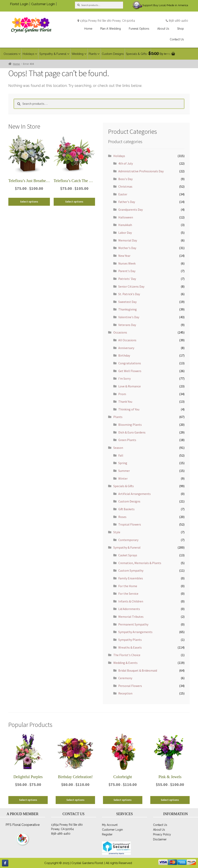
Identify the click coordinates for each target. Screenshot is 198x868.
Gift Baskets (126, 509)
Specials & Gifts (124, 486)
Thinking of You (129, 409)
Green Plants (127, 440)
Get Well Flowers (130, 371)
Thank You (125, 402)
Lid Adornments (129, 609)
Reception (125, 693)
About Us (159, 830)
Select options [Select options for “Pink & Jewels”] (170, 800)
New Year (124, 256)
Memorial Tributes (131, 617)
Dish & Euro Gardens (132, 432)
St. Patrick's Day (129, 294)
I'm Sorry (124, 378)
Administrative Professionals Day (141, 171)
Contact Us (160, 825)
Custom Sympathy (131, 570)
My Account (110, 825)
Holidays (119, 156)
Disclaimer (160, 839)
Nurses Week (127, 263)
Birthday (124, 355)
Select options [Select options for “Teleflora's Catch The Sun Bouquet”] (74, 202)
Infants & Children (131, 601)
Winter (123, 478)
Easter (123, 194)
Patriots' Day (127, 279)
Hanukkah (125, 225)
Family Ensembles (131, 578)
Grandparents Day (131, 209)
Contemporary (128, 540)
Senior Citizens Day (131, 286)
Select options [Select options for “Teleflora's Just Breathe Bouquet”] (29, 202)
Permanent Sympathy (133, 624)
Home (16, 64)
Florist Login (19, 4)
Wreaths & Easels (130, 647)
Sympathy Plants (130, 640)
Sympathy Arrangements (135, 632)
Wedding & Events (125, 663)
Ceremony (125, 678)
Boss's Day (125, 179)
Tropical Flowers (130, 524)
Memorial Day (128, 240)
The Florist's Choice (127, 655)
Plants (118, 417)
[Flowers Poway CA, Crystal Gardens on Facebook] (5, 863)
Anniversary (126, 348)
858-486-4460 (178, 21)
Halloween (126, 217)
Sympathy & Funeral (127, 547)
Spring (123, 463)
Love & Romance (130, 386)
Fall (121, 455)
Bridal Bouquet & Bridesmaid (138, 670)
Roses (122, 517)
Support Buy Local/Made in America (165, 5)
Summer (124, 471)
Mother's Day (127, 248)
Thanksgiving (128, 309)
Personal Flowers (130, 686)
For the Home (128, 586)
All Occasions (127, 340)
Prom (122, 394)
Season (118, 448)
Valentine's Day (129, 317)
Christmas (125, 186)
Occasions (120, 332)
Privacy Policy (162, 834)
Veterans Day (127, 325)
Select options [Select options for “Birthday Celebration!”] (75, 800)
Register (107, 834)
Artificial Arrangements (134, 494)
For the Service (128, 594)
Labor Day (125, 233)
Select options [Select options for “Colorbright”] (123, 800)
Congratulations (130, 363)
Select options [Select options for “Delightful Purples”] (28, 800)
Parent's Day (127, 271)
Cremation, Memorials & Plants (140, 563)
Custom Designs (129, 501)
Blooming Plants (130, 425)
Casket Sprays (128, 555)
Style (117, 532)
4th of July (126, 163)
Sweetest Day (127, 302)
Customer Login (43, 4)
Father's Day (127, 202)
